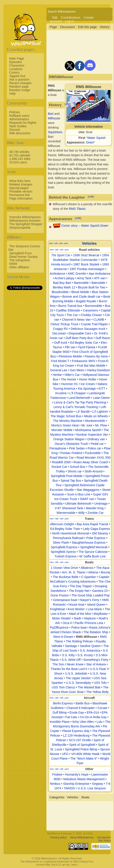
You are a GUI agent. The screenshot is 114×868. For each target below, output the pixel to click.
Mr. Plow (101, 425)
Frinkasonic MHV (84, 361)
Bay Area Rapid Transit (92, 524)
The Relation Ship (96, 632)
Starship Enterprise (76, 784)
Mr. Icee (87, 425)
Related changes (21, 184)
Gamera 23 (100, 591)
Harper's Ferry (89, 600)
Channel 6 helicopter (81, 708)
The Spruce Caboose (93, 552)
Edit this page (87, 27)
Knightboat (58, 609)
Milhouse (54, 118)
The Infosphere (20, 260)
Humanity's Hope (77, 774)
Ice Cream (88, 384)
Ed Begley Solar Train (65, 529)
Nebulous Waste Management (84, 779)
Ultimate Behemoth (78, 504)
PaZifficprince (59, 628)
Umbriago (101, 504)
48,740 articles (19, 152)
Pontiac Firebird (71, 453)
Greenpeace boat (65, 600)
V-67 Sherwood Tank (69, 508)
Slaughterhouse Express (89, 543)
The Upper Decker (78, 678)
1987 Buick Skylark (86, 264)
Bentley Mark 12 (64, 287)
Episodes (16, 62)
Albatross (87, 568)
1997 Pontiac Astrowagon (87, 269)
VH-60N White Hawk (85, 754)
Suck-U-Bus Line (79, 494)
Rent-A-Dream (63, 637)
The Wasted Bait (89, 687)
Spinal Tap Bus (71, 481)
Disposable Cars (80, 333)
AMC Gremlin (77, 274)
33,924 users (18, 162)
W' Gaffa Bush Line (92, 556)
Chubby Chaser (91, 315)
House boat (77, 605)
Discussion (68, 27)
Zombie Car (96, 513)
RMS (77, 209)
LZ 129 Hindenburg (76, 735)
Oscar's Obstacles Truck (71, 444)
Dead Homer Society (23, 257)
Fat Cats (71, 717)
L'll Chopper (77, 393)
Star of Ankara (96, 664)
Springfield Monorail (94, 547)
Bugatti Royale (86, 301)
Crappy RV (60, 329)
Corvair (102, 708)
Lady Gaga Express (96, 529)
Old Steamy (100, 533)
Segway (98, 784)
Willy (81, 513)
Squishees (55, 132)
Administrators (19, 119)
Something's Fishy (96, 660)
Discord (14, 130)
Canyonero (91, 310)
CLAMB (99, 320)
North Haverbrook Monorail (71, 533)
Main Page (17, 58)
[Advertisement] (24, 356)
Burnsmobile (94, 306)
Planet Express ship (76, 731)
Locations (16, 69)
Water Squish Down (95, 226)
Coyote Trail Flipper (94, 324)
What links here (20, 181)
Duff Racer (103, 338)
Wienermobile (66, 513)
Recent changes (20, 83)
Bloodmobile (60, 292)
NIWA (13, 264)
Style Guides (18, 126)
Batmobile (98, 283)
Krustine (61, 393)
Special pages (19, 188)
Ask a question (19, 80)
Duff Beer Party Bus (79, 338)
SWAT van (87, 499)
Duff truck (61, 343)
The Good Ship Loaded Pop (91, 595)
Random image (20, 90)
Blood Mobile (80, 292)
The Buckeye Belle (66, 577)
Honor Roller (88, 379)
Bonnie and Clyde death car (81, 297)
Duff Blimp (60, 712)
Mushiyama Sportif (88, 430)
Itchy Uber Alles (83, 722)
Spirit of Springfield (82, 745)
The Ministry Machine (68, 421)
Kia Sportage (87, 389)
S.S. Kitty (68, 655)
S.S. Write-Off (71, 660)
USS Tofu (100, 683)
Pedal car (97, 444)
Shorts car (75, 471)
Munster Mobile (62, 430)
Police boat (79, 628)
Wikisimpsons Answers (25, 221)
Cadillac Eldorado (68, 310)
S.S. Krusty (85, 655)
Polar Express (96, 538)
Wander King (95, 508)
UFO (65, 754)
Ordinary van (96, 439)
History (105, 27)
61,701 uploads (20, 155)
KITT (102, 389)
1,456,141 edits (20, 159)
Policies (15, 112)
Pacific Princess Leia (89, 623)
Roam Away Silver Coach (91, 462)
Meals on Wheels (96, 416)
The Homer (68, 379)
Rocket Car (59, 467)
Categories (57, 797)
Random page (19, 87)
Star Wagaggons (88, 490)
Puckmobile (93, 453)
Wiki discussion (20, 133)
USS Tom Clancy (63, 687)
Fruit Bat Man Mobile (91, 366)
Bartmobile (81, 283)
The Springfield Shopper (26, 224)
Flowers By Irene (96, 356)
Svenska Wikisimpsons (25, 217)
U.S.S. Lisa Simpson (92, 788)
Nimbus (55, 784)
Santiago (71, 646)
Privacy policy (58, 838)
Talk (55, 17)
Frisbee (57, 774)
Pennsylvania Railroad (68, 538)
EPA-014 (93, 712)
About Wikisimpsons (82, 838)
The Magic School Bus (66, 416)
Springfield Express (64, 547)
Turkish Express (66, 556)
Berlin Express (63, 703)
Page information (21, 198)
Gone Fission (60, 595)
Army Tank (84, 278)
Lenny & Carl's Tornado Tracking (76, 407)
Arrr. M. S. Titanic (74, 572)
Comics (14, 72)
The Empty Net (79, 591)
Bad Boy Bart (62, 283)
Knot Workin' (76, 609)
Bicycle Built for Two (92, 287)
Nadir (78, 618)
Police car (94, 448)
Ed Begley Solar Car (84, 343)
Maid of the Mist (80, 614)
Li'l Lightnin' (100, 412)
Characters (17, 65)
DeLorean (59, 333)
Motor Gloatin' (62, 618)
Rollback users (19, 116)
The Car (72, 315)
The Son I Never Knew (68, 664)
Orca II (67, 623)
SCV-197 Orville (80, 740)
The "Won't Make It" (84, 758)
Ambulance (57, 274)
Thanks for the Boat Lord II (69, 669)
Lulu (99, 722)
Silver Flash (61, 543)
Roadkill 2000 (61, 462)
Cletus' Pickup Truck (64, 324)
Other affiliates (19, 267)
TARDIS (69, 788)
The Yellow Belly (97, 692)
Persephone (58, 448)
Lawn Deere (101, 398)
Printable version (21, 191)
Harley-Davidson (98, 370)
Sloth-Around (94, 471)
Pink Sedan (77, 448)
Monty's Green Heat (65, 425)
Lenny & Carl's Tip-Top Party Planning (80, 402)
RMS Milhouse (87, 637)
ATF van (100, 278)
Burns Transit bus (70, 306)
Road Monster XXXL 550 (94, 458)
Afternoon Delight (62, 524)
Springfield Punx (20, 253)
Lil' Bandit (83, 412)
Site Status (104, 841)
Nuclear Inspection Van (92, 435)
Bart (51, 114)
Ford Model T (60, 361)
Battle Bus (83, 703)
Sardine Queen (90, 646)
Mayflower (101, 614)
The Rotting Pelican (79, 641)
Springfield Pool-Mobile (67, 476)
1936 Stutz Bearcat (86, 255)
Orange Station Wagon (69, 439)
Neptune (90, 618)
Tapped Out (17, 76)
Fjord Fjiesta (87, 347)
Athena (93, 572)
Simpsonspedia (20, 228)
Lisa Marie (95, 609)
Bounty (106, 572)
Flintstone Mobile (70, 356)
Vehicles (89, 243)
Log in (69, 21)
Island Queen (96, 605)
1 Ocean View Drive (64, 568)
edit (68, 104)
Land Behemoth (79, 398)
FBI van (70, 347)
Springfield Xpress (63, 552)
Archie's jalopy (64, 278)
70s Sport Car (61, 255)
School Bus (78, 467)
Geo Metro (77, 370)
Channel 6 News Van (76, 320)
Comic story (70, 226)
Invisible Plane (60, 722)
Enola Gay (77, 712)
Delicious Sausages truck (88, 329)
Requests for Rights (23, 123)
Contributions (71, 17)
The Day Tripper (81, 586)
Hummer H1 (69, 384)
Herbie (57, 375)
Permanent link (19, 195)
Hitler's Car (72, 375)
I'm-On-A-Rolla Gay (93, 717)
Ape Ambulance (100, 274)
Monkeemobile (95, 421)
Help (12, 94)
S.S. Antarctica (90, 651)
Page (53, 27)
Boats (86, 797)
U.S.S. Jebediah (76, 674)
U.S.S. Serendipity (78, 683)
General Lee (59, 370)
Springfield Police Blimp (81, 749)
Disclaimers (104, 838)
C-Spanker (89, 577)
